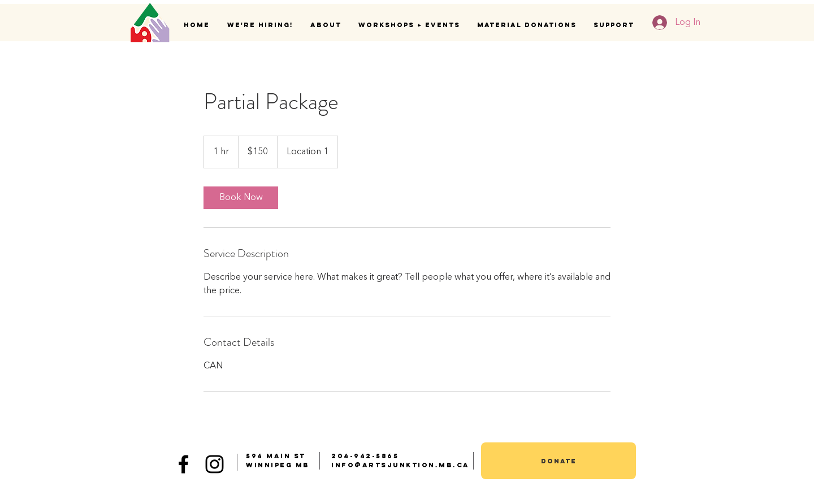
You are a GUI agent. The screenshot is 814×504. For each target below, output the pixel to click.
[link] (241, 198)
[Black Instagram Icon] (215, 464)
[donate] (558, 461)
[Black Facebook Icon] (183, 464)
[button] (326, 25)
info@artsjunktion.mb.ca (400, 465)
